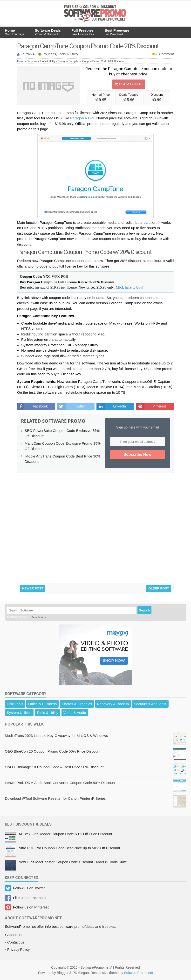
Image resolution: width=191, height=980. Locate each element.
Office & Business (42, 704)
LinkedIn (119, 406)
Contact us (16, 942)
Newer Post (33, 588)
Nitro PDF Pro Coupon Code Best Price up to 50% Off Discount (69, 848)
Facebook (40, 406)
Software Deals (48, 32)
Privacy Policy (18, 949)
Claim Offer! (129, 84)
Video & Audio (75, 713)
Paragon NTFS (82, 118)
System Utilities (19, 713)
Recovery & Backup (113, 704)
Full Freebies (83, 32)
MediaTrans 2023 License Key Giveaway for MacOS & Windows (56, 736)
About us (14, 935)
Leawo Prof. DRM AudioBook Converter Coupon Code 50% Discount (60, 783)
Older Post (159, 588)
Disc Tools (15, 704)
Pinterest (159, 406)
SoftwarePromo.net (138, 973)
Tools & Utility (48, 713)
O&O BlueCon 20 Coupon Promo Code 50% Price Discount (53, 751)
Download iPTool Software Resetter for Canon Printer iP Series (55, 798)
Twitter (80, 406)
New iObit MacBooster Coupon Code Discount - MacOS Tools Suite (73, 862)
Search (144, 610)
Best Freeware (117, 32)
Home (14, 32)
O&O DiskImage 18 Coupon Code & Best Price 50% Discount (54, 767)
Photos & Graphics (77, 704)
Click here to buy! (129, 287)
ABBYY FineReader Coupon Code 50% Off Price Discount (65, 834)
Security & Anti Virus (150, 704)
